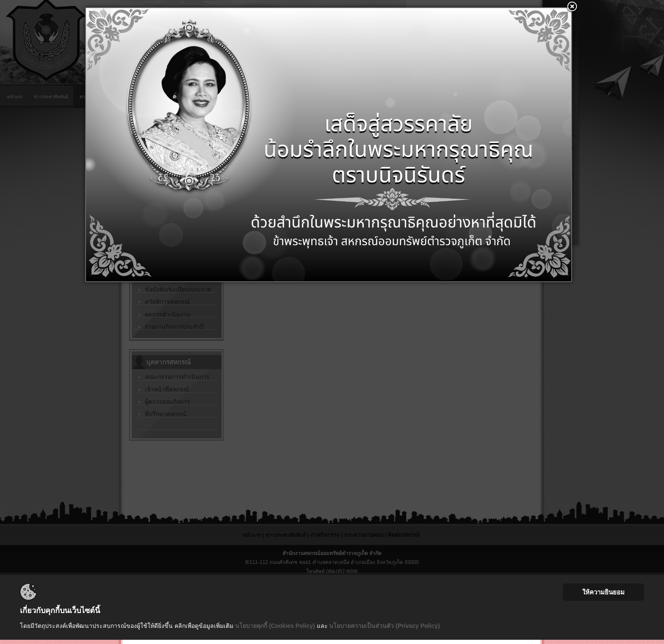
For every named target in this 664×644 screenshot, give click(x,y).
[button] (572, 7)
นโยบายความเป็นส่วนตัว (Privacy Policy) (384, 626)
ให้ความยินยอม (603, 592)
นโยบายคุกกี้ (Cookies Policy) (275, 626)
